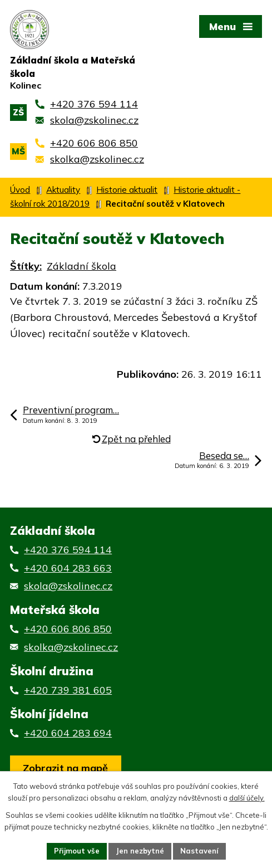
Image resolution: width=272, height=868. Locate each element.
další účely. (247, 798)
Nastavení (199, 851)
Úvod (20, 190)
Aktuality (63, 190)
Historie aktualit (127, 190)
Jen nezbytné (140, 851)
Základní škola (81, 266)
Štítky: (26, 266)
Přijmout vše (77, 851)
